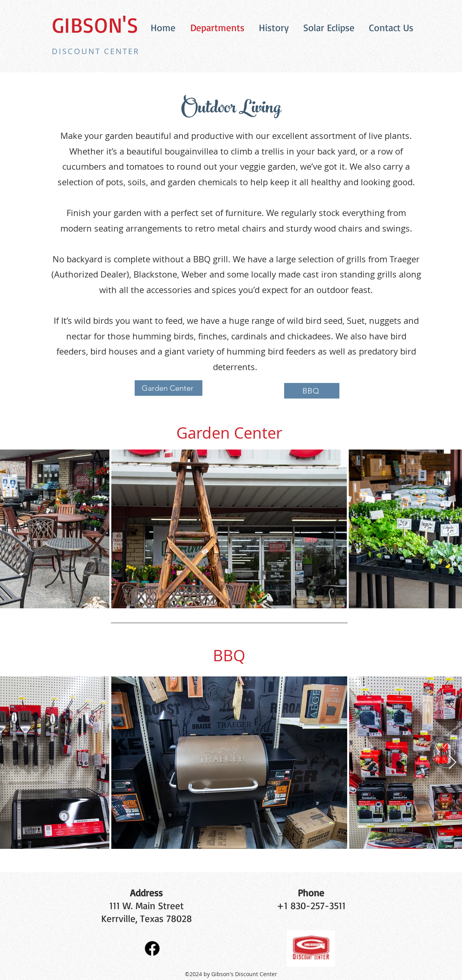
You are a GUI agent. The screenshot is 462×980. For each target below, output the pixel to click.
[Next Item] (452, 529)
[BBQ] (312, 391)
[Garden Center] (169, 388)
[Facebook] (152, 948)
